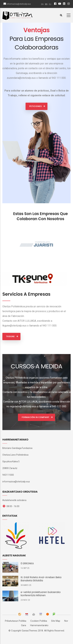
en (42, 4)
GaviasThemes (30, 631)
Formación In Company (35, 417)
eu (50, 4)
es (46, 4)
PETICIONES (36, 106)
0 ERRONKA (27, 563)
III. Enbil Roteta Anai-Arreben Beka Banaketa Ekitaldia (41, 579)
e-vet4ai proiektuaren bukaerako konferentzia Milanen (41, 594)
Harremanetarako (39, 625)
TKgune (10, 336)
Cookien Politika (39, 621)
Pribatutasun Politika (16, 621)
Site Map (56, 621)
